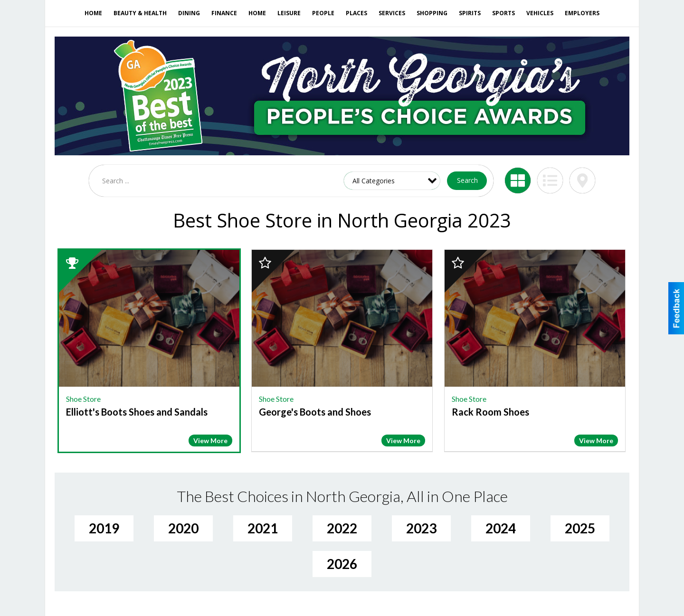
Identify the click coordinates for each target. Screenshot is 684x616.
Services (392, 13)
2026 (342, 564)
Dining (189, 13)
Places (356, 13)
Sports (503, 13)
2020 (183, 528)
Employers (582, 13)
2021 (263, 528)
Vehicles (540, 13)
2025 (580, 528)
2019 (104, 528)
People (323, 13)
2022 (342, 528)
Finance (224, 13)
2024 (501, 528)
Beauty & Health (140, 13)
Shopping (432, 13)
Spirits (470, 13)
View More (210, 441)
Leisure (289, 13)
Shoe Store (83, 399)
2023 (421, 528)
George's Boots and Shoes (315, 412)
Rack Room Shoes (490, 412)
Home (93, 13)
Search (467, 180)
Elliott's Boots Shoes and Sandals (137, 412)
